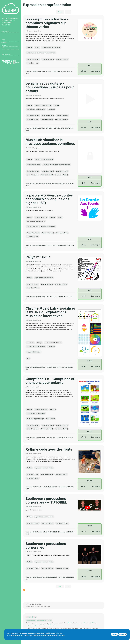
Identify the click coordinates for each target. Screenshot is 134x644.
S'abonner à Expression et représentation (24, 590)
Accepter (114, 634)
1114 (91, 431)
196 (84, 71)
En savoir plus (96, 71)
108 (84, 486)
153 (84, 576)
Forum (50, 620)
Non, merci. (123, 634)
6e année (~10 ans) (62, 119)
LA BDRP (4, 45)
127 (84, 531)
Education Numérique (34, 165)
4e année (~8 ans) (33, 63)
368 (91, 571)
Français (29, 217)
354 (91, 526)
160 (84, 367)
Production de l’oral (41, 217)
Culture (37, 47)
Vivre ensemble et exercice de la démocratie (41, 53)
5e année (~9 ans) (47, 119)
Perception (51, 109)
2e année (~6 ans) (48, 59)
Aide (3, 48)
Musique (29, 47)
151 (84, 296)
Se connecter (6, 54)
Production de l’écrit (41, 410)
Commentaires (42, 620)
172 (84, 245)
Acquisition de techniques (43, 105)
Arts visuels (30, 343)
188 (84, 127)
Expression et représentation (51, 47)
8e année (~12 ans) (62, 523)
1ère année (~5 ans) (33, 59)
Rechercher (5, 31)
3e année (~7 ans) (62, 59)
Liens (3, 40)
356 (91, 481)
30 (84, 183)
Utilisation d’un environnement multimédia (57, 165)
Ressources (31, 620)
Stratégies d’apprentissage (35, 419)
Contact (4, 42)
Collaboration (51, 419)
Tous (28, 358)
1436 (91, 361)
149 (84, 437)
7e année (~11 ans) (48, 523)
